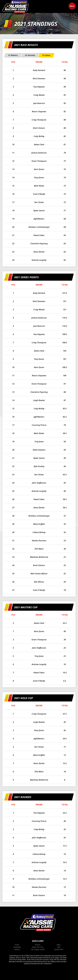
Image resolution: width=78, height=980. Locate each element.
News (59, 945)
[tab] (13, 55)
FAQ (59, 947)
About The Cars (38, 947)
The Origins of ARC (38, 949)
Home (17, 945)
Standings (17, 947)
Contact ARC (59, 949)
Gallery (17, 949)
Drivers (38, 945)
